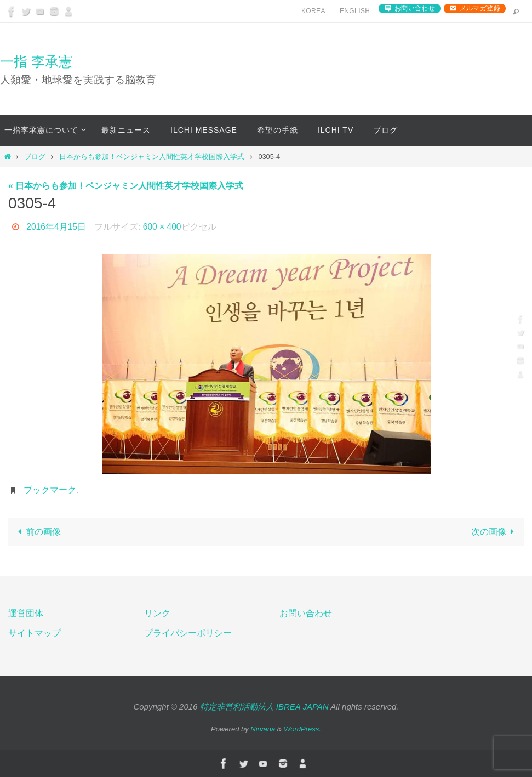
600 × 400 (163, 227)
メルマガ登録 (480, 8)
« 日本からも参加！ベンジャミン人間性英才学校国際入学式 (126, 186)
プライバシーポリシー (188, 633)
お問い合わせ (415, 8)
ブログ (35, 157)
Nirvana (263, 729)
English (355, 11)
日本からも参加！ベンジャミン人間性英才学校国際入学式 (152, 157)
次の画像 (495, 532)
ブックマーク (50, 490)
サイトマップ (35, 633)
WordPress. (302, 729)
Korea (313, 11)
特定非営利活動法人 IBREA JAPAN (264, 707)
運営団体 (26, 613)
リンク (157, 613)
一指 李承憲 (36, 61)
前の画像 (37, 532)
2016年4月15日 (56, 227)
